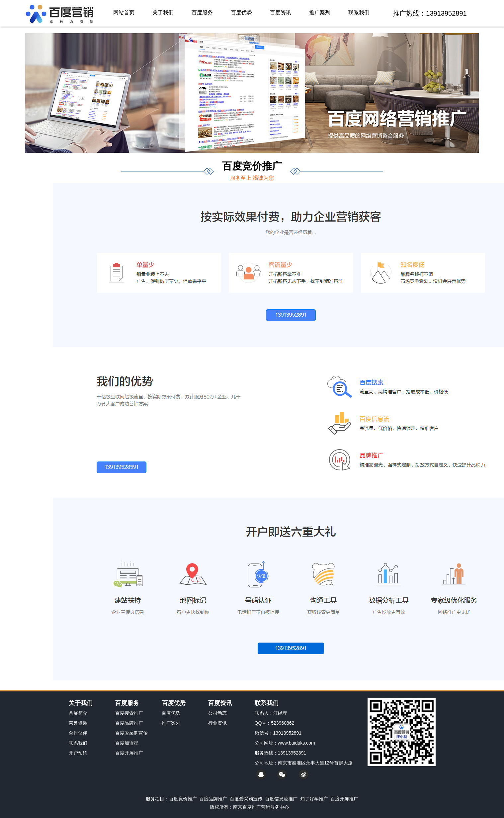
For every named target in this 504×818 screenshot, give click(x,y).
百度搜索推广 (129, 713)
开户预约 (78, 753)
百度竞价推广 (183, 799)
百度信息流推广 (281, 799)
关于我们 (163, 12)
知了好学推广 (314, 799)
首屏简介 (78, 713)
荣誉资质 (78, 723)
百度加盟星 (127, 743)
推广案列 (320, 12)
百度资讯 (281, 12)
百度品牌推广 (129, 723)
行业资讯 (217, 723)
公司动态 (217, 713)
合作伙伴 (78, 733)
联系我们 (359, 12)
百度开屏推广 (129, 753)
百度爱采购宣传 (131, 733)
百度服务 (202, 12)
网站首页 (124, 12)
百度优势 (241, 12)
